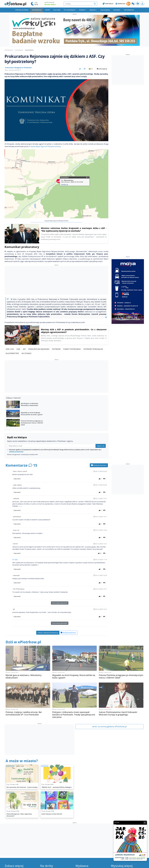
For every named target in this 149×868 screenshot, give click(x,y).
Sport (47, 10)
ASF (24, 349)
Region (93, 10)
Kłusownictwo (12, 353)
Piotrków (56, 349)
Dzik (18, 349)
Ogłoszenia (105, 10)
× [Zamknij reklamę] (145, 823)
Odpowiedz (17, 479)
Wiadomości (29, 50)
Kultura (57, 10)
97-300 (15, 560)
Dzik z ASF (10, 349)
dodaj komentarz (99, 465)
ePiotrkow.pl (9, 50)
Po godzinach (70, 10)
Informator (129, 10)
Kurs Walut (108, 4)
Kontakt (117, 10)
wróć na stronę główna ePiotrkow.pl (109, 726)
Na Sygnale (27, 353)
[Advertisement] (56, 281)
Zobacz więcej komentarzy (48, 633)
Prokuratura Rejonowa (39, 349)
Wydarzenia (37, 10)
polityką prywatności (16, 452)
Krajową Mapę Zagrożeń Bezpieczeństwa (45, 146)
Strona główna (22, 10)
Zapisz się (101, 446)
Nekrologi (120, 4)
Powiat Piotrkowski (72, 349)
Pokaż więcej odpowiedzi (60, 603)
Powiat (82, 10)
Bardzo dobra (50, 4)
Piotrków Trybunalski (93, 349)
